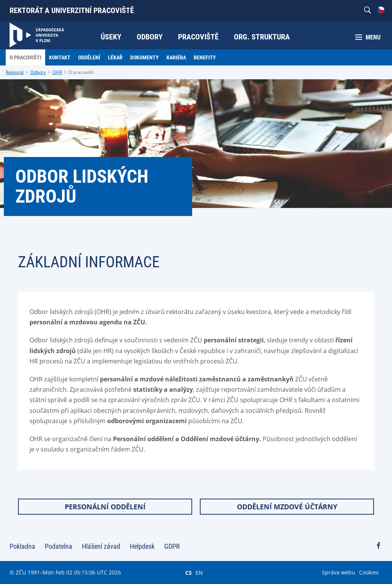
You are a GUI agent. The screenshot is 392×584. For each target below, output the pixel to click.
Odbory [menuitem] (150, 37)
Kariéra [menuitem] (176, 57)
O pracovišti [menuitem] (25, 57)
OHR (57, 72)
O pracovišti (81, 72)
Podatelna (59, 546)
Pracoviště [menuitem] (198, 37)
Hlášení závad (101, 546)
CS (189, 573)
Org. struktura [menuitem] (262, 37)
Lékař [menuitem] (115, 57)
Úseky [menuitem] (111, 37)
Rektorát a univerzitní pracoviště (72, 10)
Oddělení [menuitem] (89, 57)
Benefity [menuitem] (205, 57)
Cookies (369, 572)
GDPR (172, 546)
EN (199, 573)
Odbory (38, 72)
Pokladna (22, 546)
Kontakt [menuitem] (60, 57)
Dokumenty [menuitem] (145, 57)
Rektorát (15, 72)
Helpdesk (142, 546)
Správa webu (339, 572)
